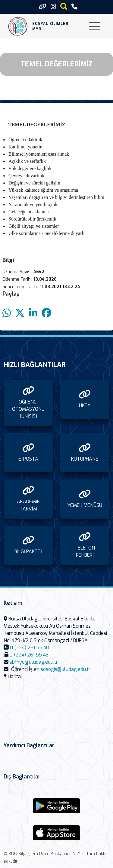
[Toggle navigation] (94, 26)
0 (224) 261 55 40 (30, 648)
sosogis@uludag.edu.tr (66, 669)
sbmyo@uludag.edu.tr (34, 662)
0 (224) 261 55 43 (29, 655)
